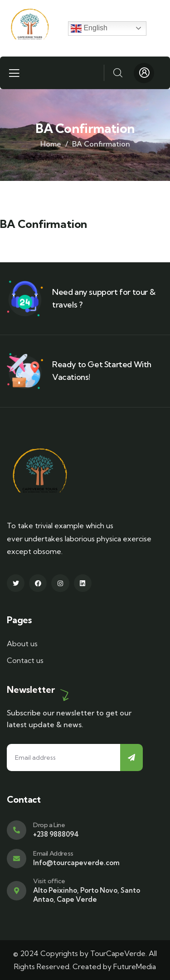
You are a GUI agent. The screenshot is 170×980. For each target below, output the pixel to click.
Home (51, 144)
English (89, 28)
